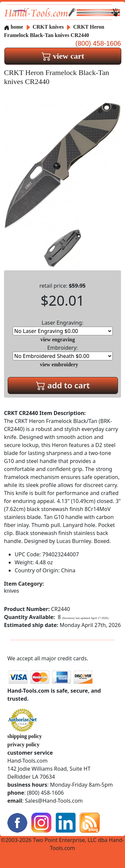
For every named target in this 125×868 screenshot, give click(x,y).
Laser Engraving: (63, 327)
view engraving (58, 339)
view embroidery (59, 364)
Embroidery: (63, 352)
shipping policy (25, 736)
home (13, 27)
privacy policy (23, 744)
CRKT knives (48, 27)
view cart (63, 56)
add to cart (63, 385)
